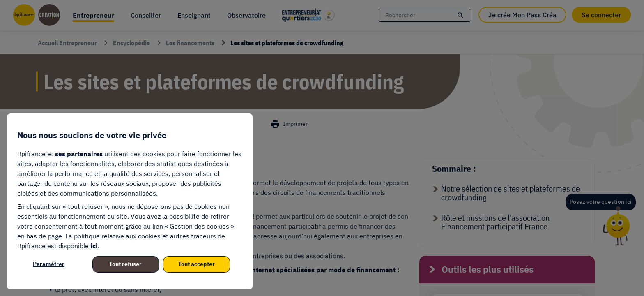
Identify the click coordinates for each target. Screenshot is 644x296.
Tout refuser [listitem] (125, 264)
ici (94, 246)
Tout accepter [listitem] (197, 264)
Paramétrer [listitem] (49, 264)
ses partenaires (79, 154)
